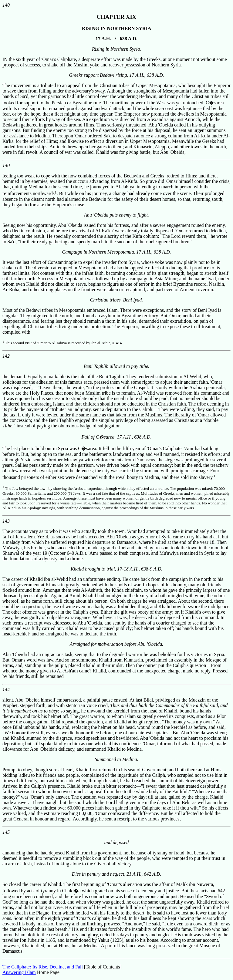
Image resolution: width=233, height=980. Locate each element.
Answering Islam (19, 972)
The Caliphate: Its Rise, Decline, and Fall (43, 967)
